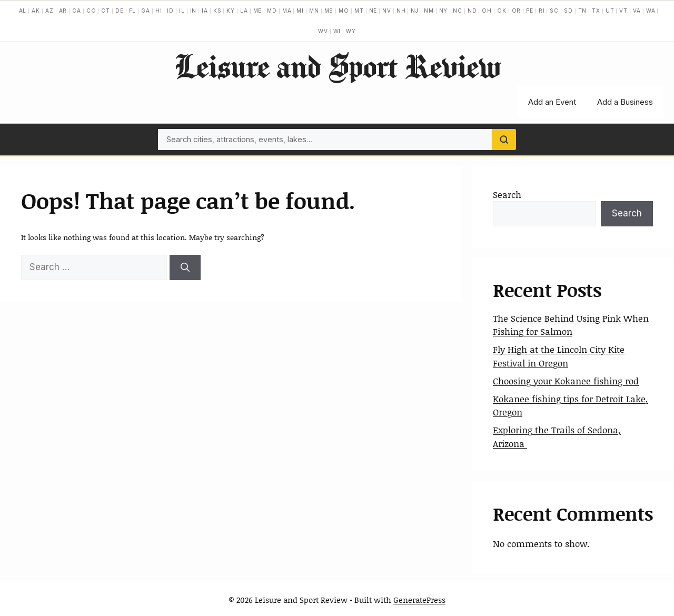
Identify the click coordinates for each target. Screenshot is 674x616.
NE (373, 11)
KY (231, 11)
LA (244, 11)
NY (444, 11)
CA (77, 11)
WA (651, 11)
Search (507, 194)
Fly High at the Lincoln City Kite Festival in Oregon (559, 356)
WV (323, 31)
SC (554, 11)
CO (91, 11)
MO (344, 11)
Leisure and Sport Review (337, 66)
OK (502, 11)
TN (583, 11)
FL (133, 11)
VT (623, 11)
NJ (415, 11)
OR (517, 11)
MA (287, 11)
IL (182, 11)
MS (329, 11)
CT (106, 11)
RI (542, 11)
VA (637, 11)
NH (401, 11)
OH (487, 11)
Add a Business (625, 102)
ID (170, 11)
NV (387, 11)
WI (337, 31)
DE (120, 11)
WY (351, 31)
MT (359, 11)
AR (63, 11)
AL (23, 11)
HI (159, 11)
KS (217, 11)
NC (458, 11)
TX (596, 11)
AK (36, 11)
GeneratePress (419, 600)
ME (258, 11)
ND (472, 11)
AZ (49, 11)
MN (314, 11)
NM (429, 11)
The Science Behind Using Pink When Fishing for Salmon (571, 325)
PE (530, 11)
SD (568, 11)
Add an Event (552, 102)
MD (272, 11)
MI (300, 11)
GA (146, 11)
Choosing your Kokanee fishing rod (566, 381)
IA (205, 11)
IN (194, 11)
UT (610, 11)
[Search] (504, 140)
